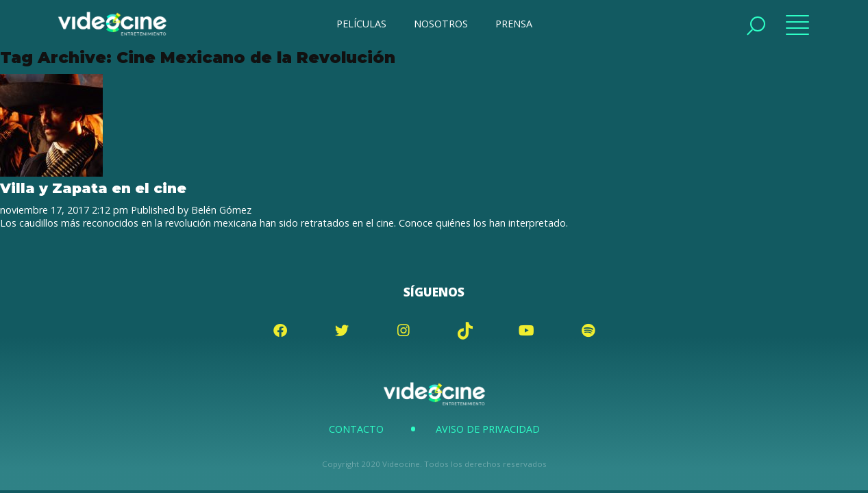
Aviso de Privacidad (488, 429)
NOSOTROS (441, 24)
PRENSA (514, 24)
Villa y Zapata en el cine (93, 188)
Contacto (356, 429)
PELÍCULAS (361, 24)
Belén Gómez (221, 210)
